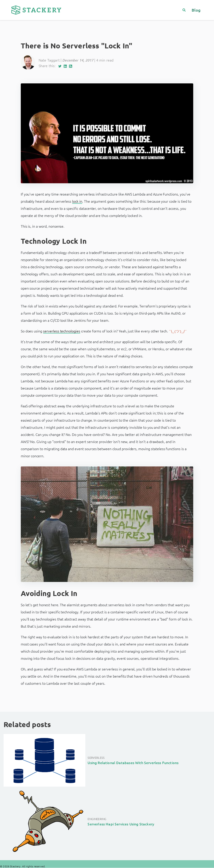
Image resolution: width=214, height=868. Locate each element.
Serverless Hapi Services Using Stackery (121, 824)
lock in (77, 201)
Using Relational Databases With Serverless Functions (133, 763)
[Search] (186, 10)
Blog (196, 10)
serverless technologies (62, 331)
